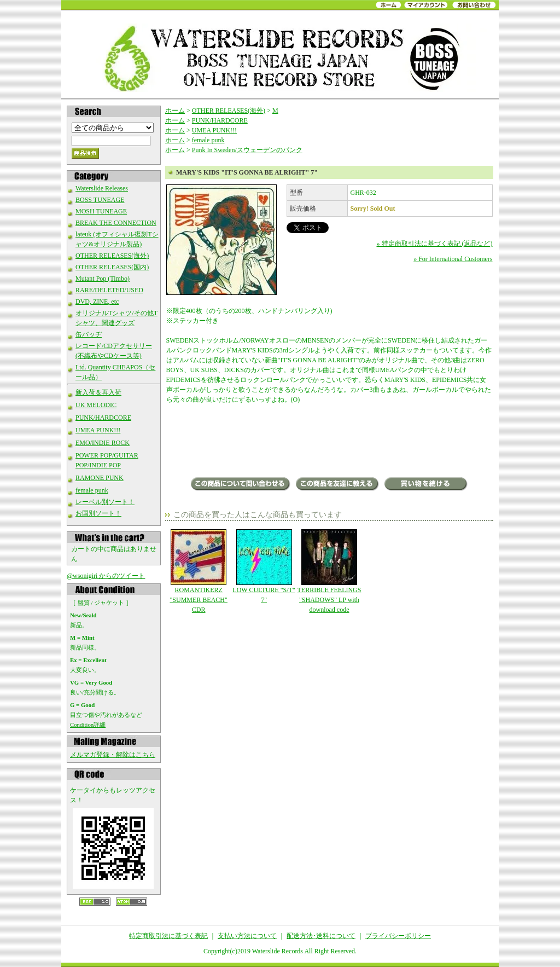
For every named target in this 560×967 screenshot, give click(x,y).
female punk (92, 490)
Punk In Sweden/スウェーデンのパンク (247, 150)
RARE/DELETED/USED (109, 290)
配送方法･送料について (321, 936)
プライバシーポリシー (398, 936)
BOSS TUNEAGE (100, 200)
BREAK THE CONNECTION (116, 223)
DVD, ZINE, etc (97, 302)
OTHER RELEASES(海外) (112, 256)
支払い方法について (247, 936)
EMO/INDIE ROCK (103, 443)
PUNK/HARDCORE (103, 418)
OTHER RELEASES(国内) (112, 267)
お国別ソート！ (98, 513)
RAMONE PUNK (100, 478)
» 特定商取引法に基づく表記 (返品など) (435, 244)
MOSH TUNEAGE (101, 211)
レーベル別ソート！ (105, 502)
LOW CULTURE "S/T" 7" (264, 566)
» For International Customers (453, 259)
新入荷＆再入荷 (98, 392)
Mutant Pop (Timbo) (103, 279)
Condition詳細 (88, 725)
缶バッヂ (89, 334)
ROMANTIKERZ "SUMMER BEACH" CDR (199, 571)
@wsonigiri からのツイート (106, 576)
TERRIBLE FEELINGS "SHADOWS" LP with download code (329, 571)
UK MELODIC (96, 405)
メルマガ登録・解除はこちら (113, 755)
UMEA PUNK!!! (98, 430)
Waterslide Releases (102, 188)
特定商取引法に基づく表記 (168, 936)
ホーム (175, 111)
